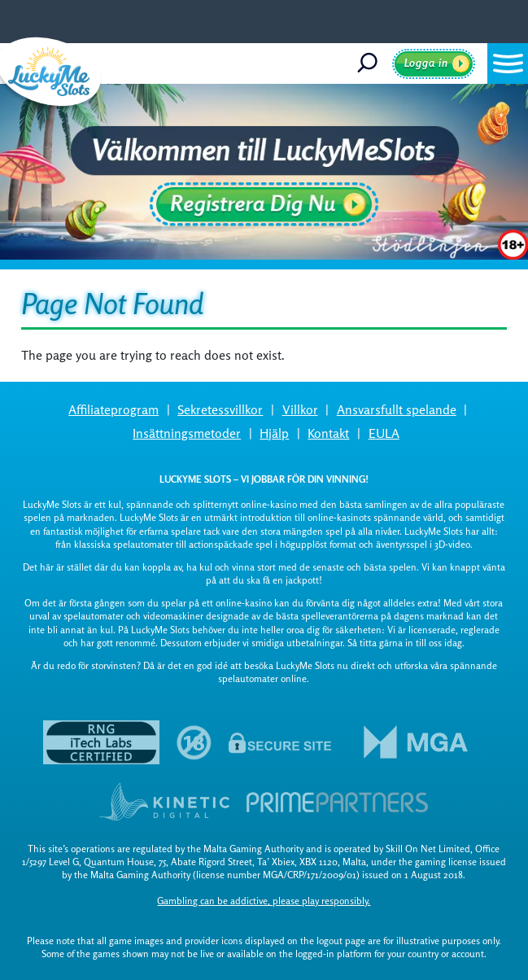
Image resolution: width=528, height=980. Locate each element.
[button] (508, 63)
